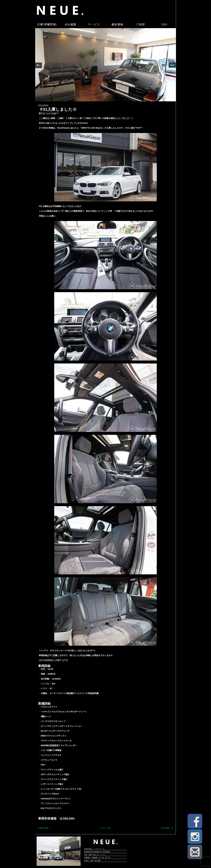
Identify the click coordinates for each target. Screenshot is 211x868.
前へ (39, 65)
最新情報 (117, 24)
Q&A (164, 24)
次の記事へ (166, 828)
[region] (105, 65)
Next (172, 65)
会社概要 (70, 24)
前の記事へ (45, 828)
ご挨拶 (141, 24)
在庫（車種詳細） (47, 24)
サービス (94, 24)
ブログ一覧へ (105, 828)
